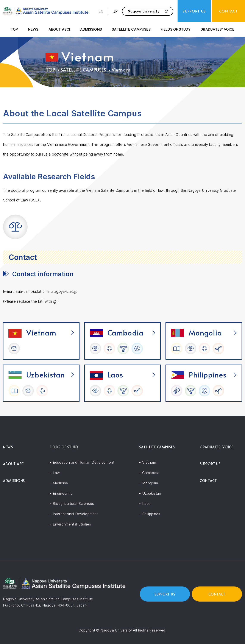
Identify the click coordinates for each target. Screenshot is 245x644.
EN (101, 11)
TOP (14, 29)
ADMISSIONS (91, 29)
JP (115, 11)
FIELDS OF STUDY (176, 29)
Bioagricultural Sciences (73, 504)
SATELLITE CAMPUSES (131, 29)
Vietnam (149, 462)
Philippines (151, 514)
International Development (75, 514)
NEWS (33, 29)
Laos (146, 504)
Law (56, 473)
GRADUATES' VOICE (217, 29)
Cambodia (151, 473)
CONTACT (208, 480)
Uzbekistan (152, 494)
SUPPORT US (210, 464)
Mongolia (150, 483)
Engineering (63, 494)
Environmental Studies (72, 524)
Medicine (60, 483)
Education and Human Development (84, 462)
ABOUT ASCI (59, 29)
